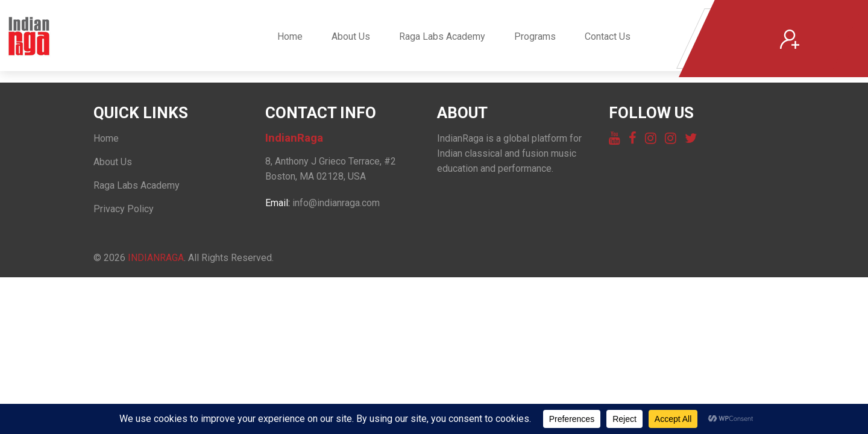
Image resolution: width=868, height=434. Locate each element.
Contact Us (608, 36)
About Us (351, 36)
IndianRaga (156, 258)
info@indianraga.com (336, 203)
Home (290, 36)
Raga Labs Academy (442, 36)
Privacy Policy (124, 209)
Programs (535, 36)
